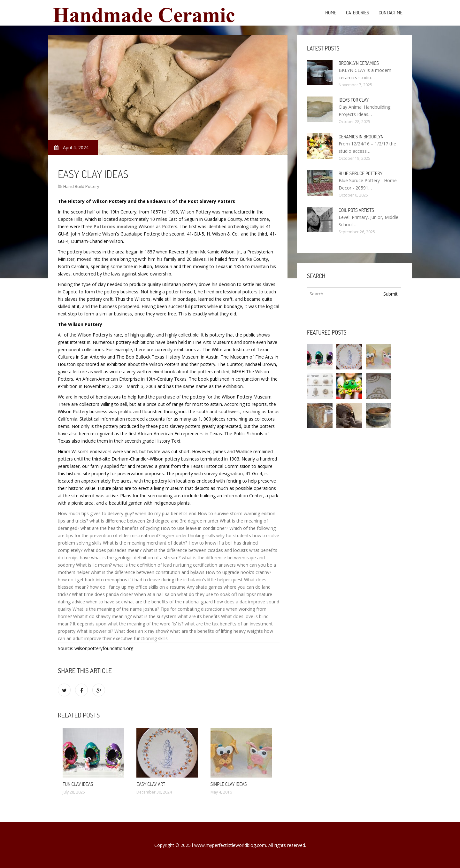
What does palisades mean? (113, 550)
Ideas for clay (354, 100)
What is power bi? (95, 631)
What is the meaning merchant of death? (145, 543)
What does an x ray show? (142, 631)
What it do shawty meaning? (102, 616)
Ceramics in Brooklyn (361, 137)
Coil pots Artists (356, 210)
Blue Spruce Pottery (361, 173)
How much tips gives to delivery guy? (96, 513)
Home (331, 13)
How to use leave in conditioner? (194, 528)
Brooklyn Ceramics (359, 63)
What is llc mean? (94, 565)
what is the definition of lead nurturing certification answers (174, 565)
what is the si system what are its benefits (176, 616)
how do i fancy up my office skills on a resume (138, 587)
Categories (357, 13)
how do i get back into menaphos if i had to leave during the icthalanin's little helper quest (150, 580)
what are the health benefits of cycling (120, 528)
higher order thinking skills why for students (206, 535)
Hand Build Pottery (81, 186)
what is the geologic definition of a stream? (136, 558)
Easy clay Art (151, 784)
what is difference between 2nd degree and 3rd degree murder (154, 521)
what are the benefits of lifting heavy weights (216, 631)
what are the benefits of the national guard (168, 602)
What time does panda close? (102, 594)
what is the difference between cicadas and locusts (195, 550)
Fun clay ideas (78, 784)
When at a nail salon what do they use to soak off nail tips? (195, 594)
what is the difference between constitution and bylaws (148, 572)
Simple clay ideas (229, 784)
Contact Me (391, 13)
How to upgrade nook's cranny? (238, 572)
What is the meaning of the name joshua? (116, 609)
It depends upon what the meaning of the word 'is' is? (128, 624)
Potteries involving (115, 226)
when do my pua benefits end (166, 513)
